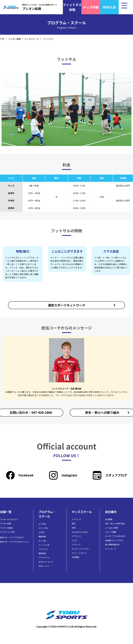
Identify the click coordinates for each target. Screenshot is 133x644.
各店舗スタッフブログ (114, 540)
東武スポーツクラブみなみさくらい (15, 542)
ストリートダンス (79, 553)
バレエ (75, 540)
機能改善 (42, 536)
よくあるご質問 (111, 528)
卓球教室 (75, 557)
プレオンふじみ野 (7, 532)
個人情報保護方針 (112, 545)
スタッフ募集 (111, 532)
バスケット (76, 545)
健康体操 (42, 553)
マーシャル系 (44, 545)
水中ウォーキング (46, 562)
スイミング (76, 519)
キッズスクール (32, 39)
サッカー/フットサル (80, 549)
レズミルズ (43, 549)
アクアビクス (44, 558)
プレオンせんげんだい (9, 519)
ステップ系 (43, 528)
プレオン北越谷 (6, 528)
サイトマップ (111, 549)
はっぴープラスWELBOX (115, 536)
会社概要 (109, 519)
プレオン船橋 (14, 39)
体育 (74, 528)
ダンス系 (42, 541)
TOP (2, 39)
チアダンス (76, 536)
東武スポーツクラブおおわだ (12, 537)
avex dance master (80, 532)
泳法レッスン (44, 566)
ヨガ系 (41, 532)
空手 (74, 523)
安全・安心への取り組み (115, 523)
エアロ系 (42, 524)
